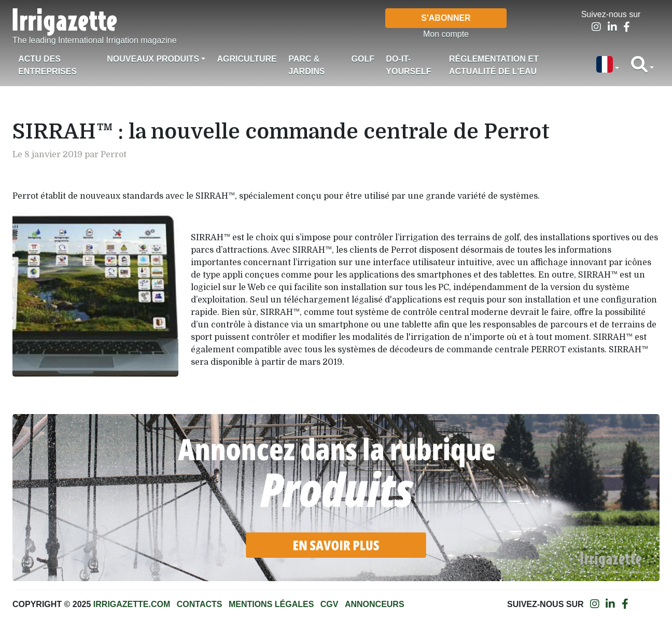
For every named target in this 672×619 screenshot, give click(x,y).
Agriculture (247, 59)
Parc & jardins (306, 65)
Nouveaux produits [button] (153, 59)
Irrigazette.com (132, 604)
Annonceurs (375, 604)
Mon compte (446, 34)
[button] (608, 65)
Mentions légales (271, 604)
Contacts (200, 604)
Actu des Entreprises (47, 65)
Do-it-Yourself (408, 65)
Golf (363, 59)
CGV (330, 604)
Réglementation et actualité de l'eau (494, 65)
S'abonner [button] (446, 18)
